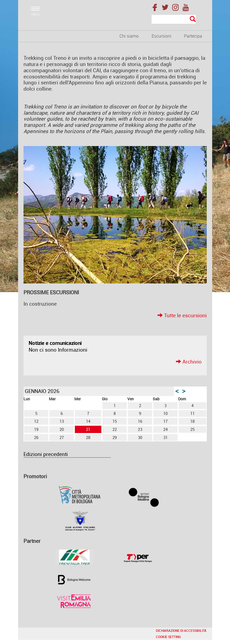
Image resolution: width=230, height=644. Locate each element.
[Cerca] (174, 19)
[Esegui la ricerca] (193, 19)
